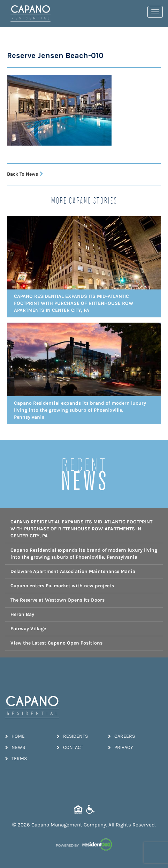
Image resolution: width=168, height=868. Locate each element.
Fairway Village (28, 629)
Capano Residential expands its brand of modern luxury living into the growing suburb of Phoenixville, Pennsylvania (84, 554)
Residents (72, 736)
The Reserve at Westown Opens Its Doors (58, 600)
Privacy (121, 747)
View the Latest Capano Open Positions (56, 643)
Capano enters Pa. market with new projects (62, 586)
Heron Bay (22, 614)
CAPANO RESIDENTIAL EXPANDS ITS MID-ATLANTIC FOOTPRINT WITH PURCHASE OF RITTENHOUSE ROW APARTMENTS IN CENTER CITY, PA (81, 529)
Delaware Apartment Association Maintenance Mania (73, 571)
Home (15, 736)
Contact (70, 747)
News (15, 747)
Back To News (25, 174)
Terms (16, 759)
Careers (121, 736)
